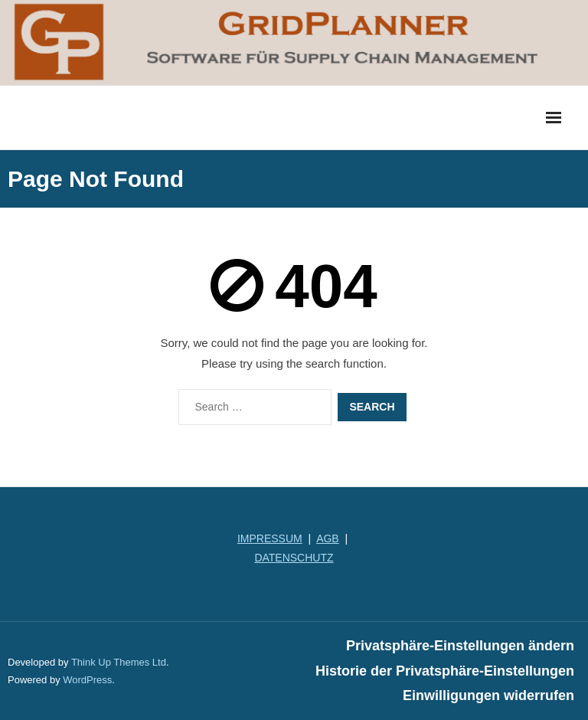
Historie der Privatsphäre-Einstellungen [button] (445, 671)
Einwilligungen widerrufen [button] (488, 695)
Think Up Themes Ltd (119, 662)
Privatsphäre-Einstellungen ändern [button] (460, 646)
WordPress (87, 680)
